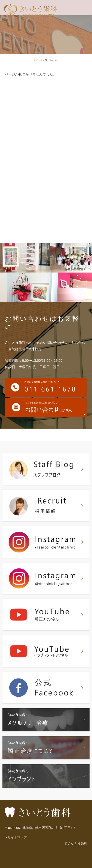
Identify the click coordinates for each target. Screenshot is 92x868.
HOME (39, 61)
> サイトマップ (16, 838)
